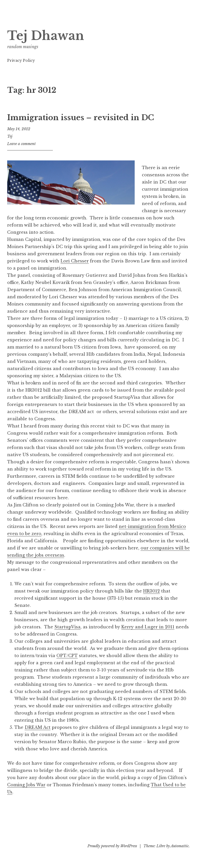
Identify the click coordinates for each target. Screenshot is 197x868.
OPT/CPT (67, 656)
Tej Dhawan (46, 36)
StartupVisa (67, 627)
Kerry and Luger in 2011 (148, 627)
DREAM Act (38, 727)
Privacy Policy (21, 60)
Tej (10, 136)
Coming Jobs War (26, 785)
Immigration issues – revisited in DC (81, 118)
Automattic (180, 846)
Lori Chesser (75, 261)
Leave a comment (21, 144)
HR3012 (151, 591)
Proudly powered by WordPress (112, 846)
